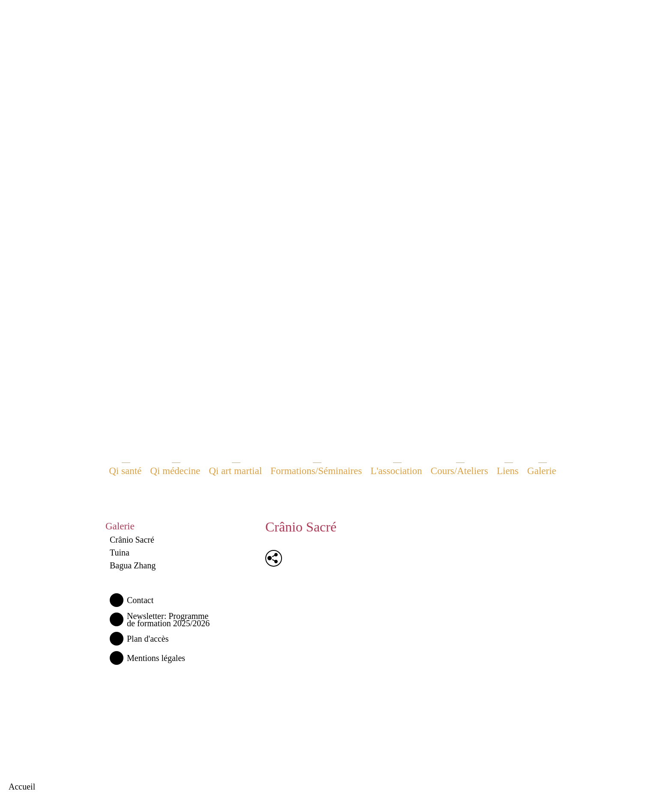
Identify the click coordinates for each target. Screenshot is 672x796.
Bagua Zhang (133, 565)
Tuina (120, 553)
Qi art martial (235, 471)
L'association (396, 471)
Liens (508, 471)
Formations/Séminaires (316, 471)
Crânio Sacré (132, 540)
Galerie (542, 471)
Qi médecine (175, 471)
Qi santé (125, 471)
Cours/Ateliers (459, 471)
